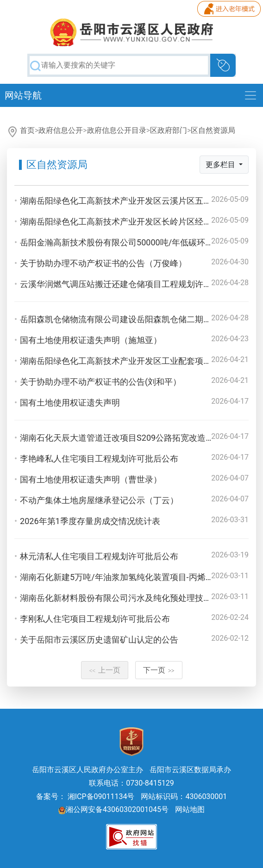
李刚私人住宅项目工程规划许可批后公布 (95, 619)
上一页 (105, 670)
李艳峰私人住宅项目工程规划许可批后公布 (99, 459)
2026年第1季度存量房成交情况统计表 (90, 521)
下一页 (159, 670)
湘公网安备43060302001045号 (113, 809)
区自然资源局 (213, 130)
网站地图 (190, 809)
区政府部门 (169, 130)
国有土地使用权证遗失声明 (70, 403)
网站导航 (23, 95)
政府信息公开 (61, 130)
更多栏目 (221, 165)
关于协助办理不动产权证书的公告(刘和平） (100, 382)
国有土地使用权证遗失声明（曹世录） (91, 479)
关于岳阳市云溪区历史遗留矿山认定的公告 (99, 640)
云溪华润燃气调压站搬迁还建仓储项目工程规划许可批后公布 (132, 284)
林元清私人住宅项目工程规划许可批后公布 (99, 556)
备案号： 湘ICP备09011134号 (85, 796)
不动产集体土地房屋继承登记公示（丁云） (99, 500)
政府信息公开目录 (117, 130)
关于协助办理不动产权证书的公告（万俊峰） (103, 263)
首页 (27, 130)
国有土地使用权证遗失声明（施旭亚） (91, 340)
